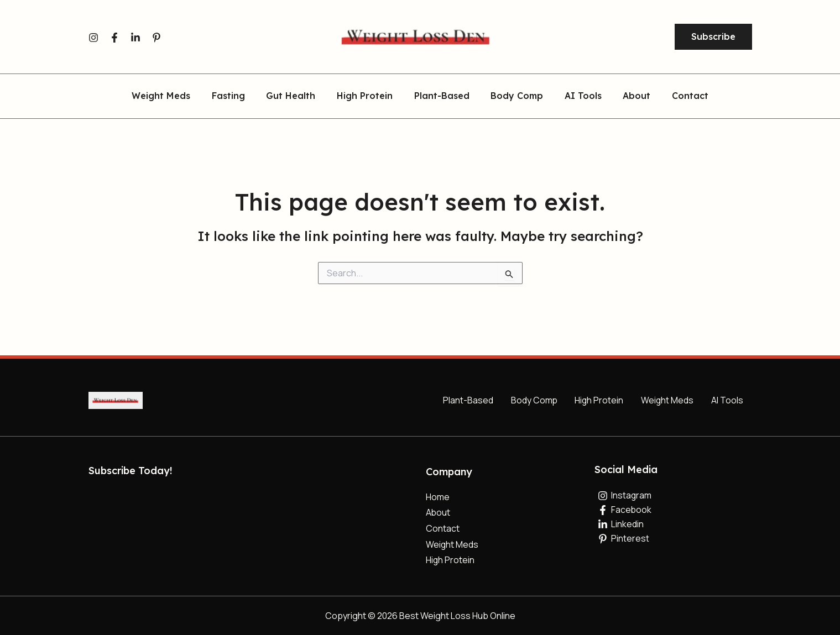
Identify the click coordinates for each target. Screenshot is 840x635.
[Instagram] (93, 38)
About (626, 96)
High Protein (369, 96)
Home (438, 496)
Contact (676, 96)
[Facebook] (114, 38)
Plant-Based (442, 96)
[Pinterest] (156, 38)
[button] (713, 37)
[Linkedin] (135, 38)
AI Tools (576, 96)
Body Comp (513, 96)
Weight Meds (176, 96)
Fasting (239, 96)
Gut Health (298, 96)
